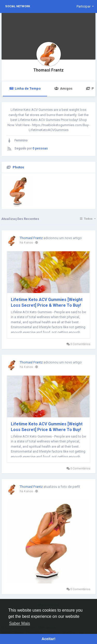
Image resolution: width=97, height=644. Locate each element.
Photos (18, 167)
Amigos (63, 88)
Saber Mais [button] (20, 623)
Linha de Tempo (25, 88)
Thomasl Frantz (48, 70)
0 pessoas (40, 148)
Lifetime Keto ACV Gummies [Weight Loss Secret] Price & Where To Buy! (47, 302)
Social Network (18, 6)
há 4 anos (26, 243)
